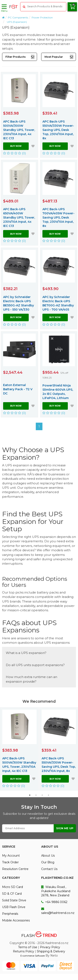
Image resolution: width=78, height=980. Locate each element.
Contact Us (49, 869)
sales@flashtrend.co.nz (58, 911)
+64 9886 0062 (54, 902)
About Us (48, 856)
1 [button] (30, 795)
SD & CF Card (12, 894)
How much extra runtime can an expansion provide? (32, 679)
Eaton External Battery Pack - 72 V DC (18, 389)
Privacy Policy (50, 947)
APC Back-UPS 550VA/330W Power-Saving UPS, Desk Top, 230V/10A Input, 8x (58, 130)
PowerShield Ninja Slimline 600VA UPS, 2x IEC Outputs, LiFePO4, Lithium (58, 392)
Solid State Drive (14, 900)
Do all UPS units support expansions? (35, 665)
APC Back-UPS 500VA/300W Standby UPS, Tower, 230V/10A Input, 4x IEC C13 (19, 130)
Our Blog (48, 862)
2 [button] (36, 795)
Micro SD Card (12, 887)
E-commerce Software (33, 956)
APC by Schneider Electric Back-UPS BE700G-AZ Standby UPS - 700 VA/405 (58, 303)
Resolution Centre (15, 869)
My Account (11, 856)
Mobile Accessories (16, 920)
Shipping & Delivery (51, 951)
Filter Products (15, 57)
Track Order (10, 862)
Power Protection (42, 17)
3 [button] (42, 795)
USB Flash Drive (14, 907)
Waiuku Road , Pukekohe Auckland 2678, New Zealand (56, 891)
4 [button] (48, 795)
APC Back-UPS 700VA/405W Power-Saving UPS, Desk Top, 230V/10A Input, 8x (58, 217)
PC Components (18, 17)
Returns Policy (24, 951)
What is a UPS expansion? (26, 653)
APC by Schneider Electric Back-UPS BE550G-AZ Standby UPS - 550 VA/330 (19, 303)
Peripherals (10, 914)
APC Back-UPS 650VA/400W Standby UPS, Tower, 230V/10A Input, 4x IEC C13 (19, 217)
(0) (15, 153)
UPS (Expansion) (17, 22)
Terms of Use (28, 947)
